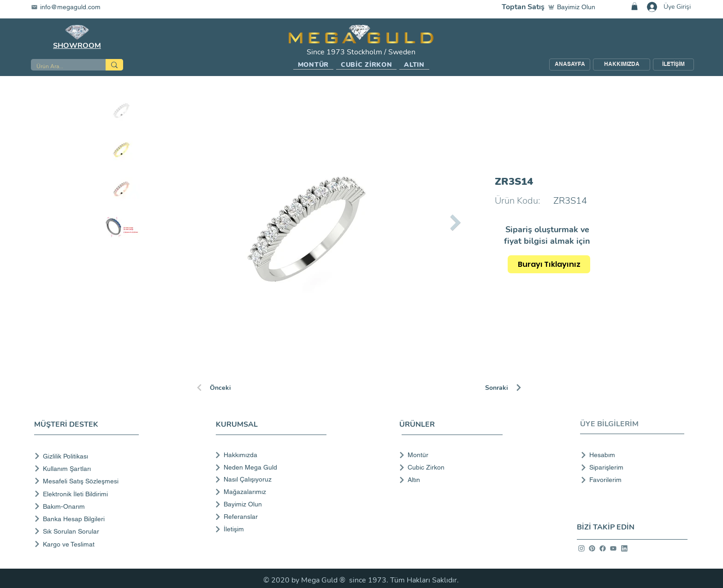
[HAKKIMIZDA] (622, 65)
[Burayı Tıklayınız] (549, 264)
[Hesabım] (630, 455)
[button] (313, 65)
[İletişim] (270, 529)
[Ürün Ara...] (61, 67)
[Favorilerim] (630, 480)
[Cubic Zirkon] (448, 467)
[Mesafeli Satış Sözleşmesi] (88, 481)
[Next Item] (455, 222)
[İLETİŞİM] (673, 65)
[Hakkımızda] (270, 455)
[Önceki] (228, 388)
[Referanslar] (270, 517)
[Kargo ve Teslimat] (88, 544)
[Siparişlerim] (630, 467)
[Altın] (448, 480)
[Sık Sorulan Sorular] (88, 531)
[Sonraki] (518, 388)
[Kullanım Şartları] (88, 468)
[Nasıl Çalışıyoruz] (270, 479)
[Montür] (448, 455)
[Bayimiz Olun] (574, 7)
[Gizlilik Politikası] (88, 456)
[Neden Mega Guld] (270, 467)
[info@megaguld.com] (71, 7)
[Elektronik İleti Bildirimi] (88, 494)
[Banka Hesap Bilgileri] (88, 519)
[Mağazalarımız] (270, 492)
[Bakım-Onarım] (88, 506)
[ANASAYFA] (570, 65)
